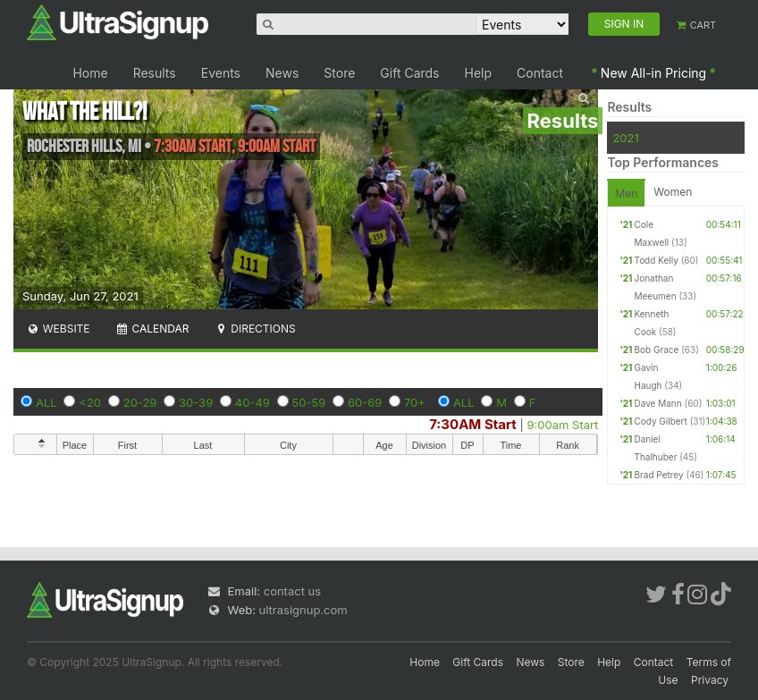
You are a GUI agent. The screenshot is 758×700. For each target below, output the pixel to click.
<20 (90, 402)
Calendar (152, 329)
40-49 (253, 402)
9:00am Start (563, 425)
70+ (415, 402)
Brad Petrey (658, 475)
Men (626, 194)
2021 (625, 138)
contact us (292, 591)
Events (221, 73)
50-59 (309, 402)
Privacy (710, 680)
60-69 (365, 402)
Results (155, 73)
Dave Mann (657, 403)
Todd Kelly (656, 260)
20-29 (140, 402)
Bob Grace (656, 350)
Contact (540, 73)
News (282, 73)
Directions (254, 329)
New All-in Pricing (653, 73)
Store (339, 73)
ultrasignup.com (303, 610)
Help (479, 73)
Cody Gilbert (660, 421)
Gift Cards (409, 73)
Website (58, 329)
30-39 (196, 402)
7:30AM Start (473, 424)
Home (90, 73)
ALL (46, 402)
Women (673, 192)
